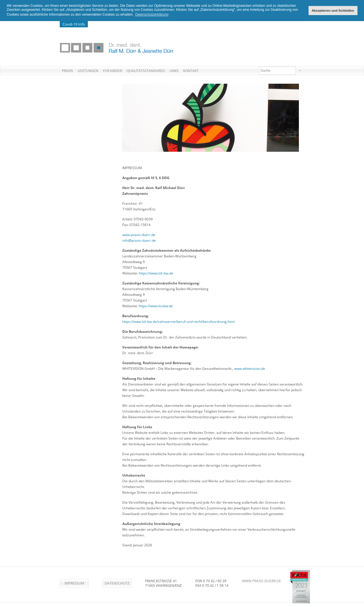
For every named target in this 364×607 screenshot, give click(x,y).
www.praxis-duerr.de (139, 234)
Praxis (68, 70)
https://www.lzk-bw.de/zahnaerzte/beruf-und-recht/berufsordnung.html (178, 321)
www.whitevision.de (250, 368)
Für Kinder (112, 70)
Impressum (74, 583)
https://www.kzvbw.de (156, 306)
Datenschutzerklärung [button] (152, 15)
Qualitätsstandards (146, 70)
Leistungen (88, 70)
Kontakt (191, 70)
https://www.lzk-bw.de (156, 273)
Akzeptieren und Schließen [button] (333, 10)
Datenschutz (117, 583)
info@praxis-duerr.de (139, 240)
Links (174, 70)
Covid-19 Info (74, 24)
